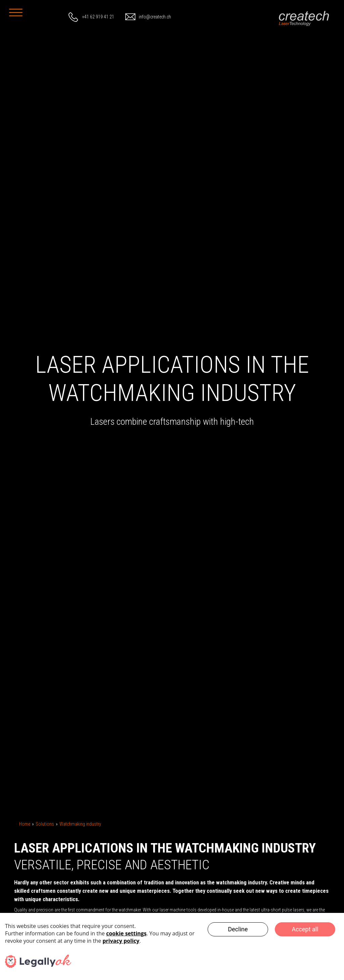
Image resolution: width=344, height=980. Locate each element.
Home (25, 824)
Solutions (45, 824)
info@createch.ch (155, 17)
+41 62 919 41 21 (98, 17)
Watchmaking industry (80, 824)
